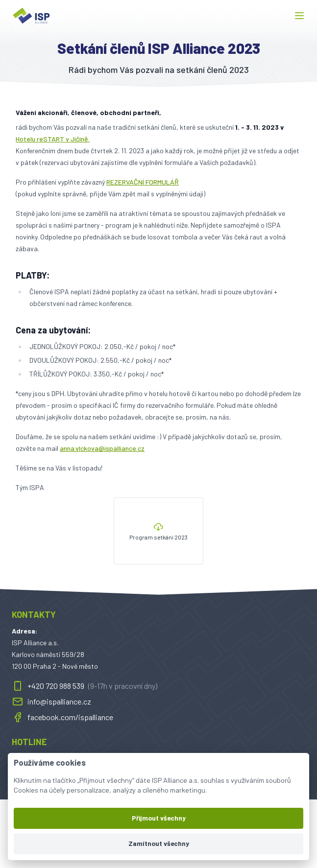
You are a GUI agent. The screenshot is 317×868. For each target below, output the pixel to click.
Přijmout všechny (159, 818)
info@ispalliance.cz (51, 702)
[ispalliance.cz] (31, 16)
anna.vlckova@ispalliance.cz (102, 448)
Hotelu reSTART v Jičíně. (53, 139)
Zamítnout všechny (159, 843)
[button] (299, 16)
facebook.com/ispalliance (62, 717)
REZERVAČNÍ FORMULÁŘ (143, 182)
